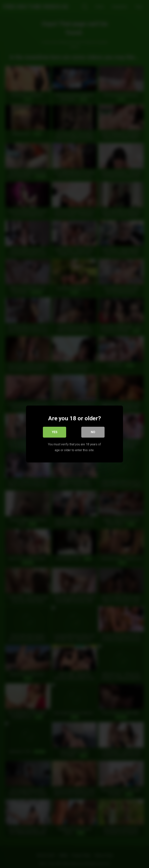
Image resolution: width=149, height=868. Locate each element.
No (93, 432)
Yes (55, 432)
